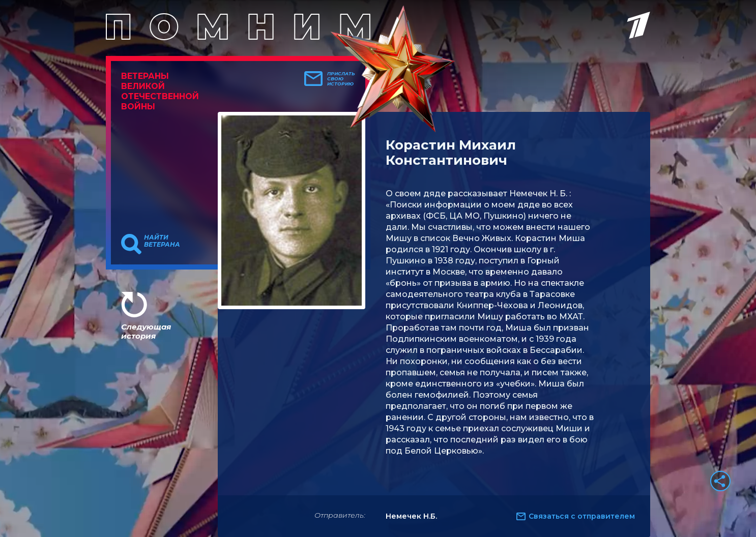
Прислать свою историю (341, 79)
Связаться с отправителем (582, 516)
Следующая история (146, 331)
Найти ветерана (162, 241)
